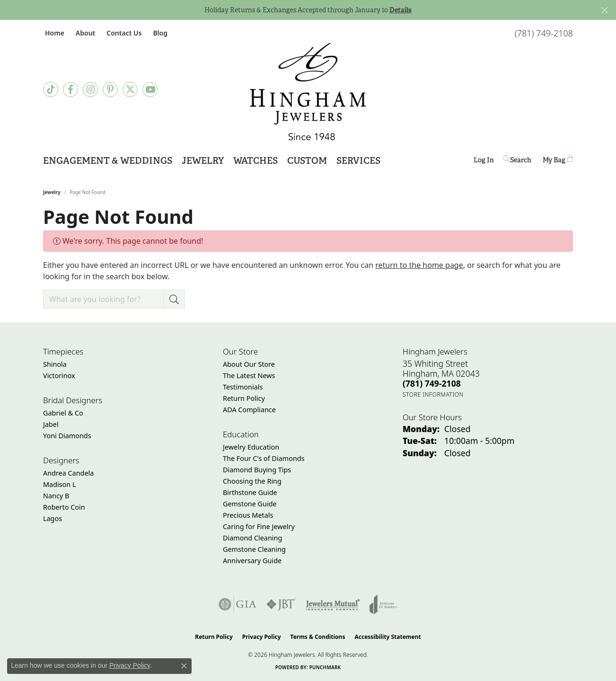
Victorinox (59, 376)
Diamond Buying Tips (257, 470)
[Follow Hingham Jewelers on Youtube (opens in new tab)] (150, 89)
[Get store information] (433, 394)
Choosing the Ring (252, 481)
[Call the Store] (432, 383)
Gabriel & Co (63, 413)
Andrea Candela (68, 473)
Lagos (53, 518)
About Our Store (249, 364)
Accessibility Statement (387, 637)
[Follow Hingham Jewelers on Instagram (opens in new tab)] (90, 89)
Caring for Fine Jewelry (259, 526)
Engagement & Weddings (108, 161)
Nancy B (56, 496)
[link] (54, 33)
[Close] (604, 10)
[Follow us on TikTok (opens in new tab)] (51, 89)
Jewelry (203, 161)
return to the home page (419, 265)
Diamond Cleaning (252, 538)
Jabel (51, 424)
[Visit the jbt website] (281, 604)
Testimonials (243, 387)
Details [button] (400, 10)
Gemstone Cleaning (254, 549)
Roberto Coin (64, 507)
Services (358, 161)
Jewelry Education (251, 447)
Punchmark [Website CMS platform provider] (325, 667)
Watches (255, 161)
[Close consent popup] (184, 666)
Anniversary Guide (252, 561)
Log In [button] (484, 162)
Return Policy (244, 398)
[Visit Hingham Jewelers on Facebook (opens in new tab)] (70, 89)
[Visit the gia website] (238, 604)
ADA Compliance (249, 410)
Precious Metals (248, 515)
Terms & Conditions (318, 637)
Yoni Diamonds (67, 436)
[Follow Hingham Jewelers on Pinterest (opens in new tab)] (110, 89)
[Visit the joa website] (383, 604)
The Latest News (249, 376)
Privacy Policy (262, 637)
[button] (84, 33)
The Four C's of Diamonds (264, 458)
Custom (307, 161)
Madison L (59, 484)
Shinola (55, 364)
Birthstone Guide (250, 492)
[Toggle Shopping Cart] (558, 160)
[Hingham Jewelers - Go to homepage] (308, 92)
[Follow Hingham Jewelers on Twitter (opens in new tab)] (130, 89)
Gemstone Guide (250, 504)
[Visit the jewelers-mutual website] (333, 604)
